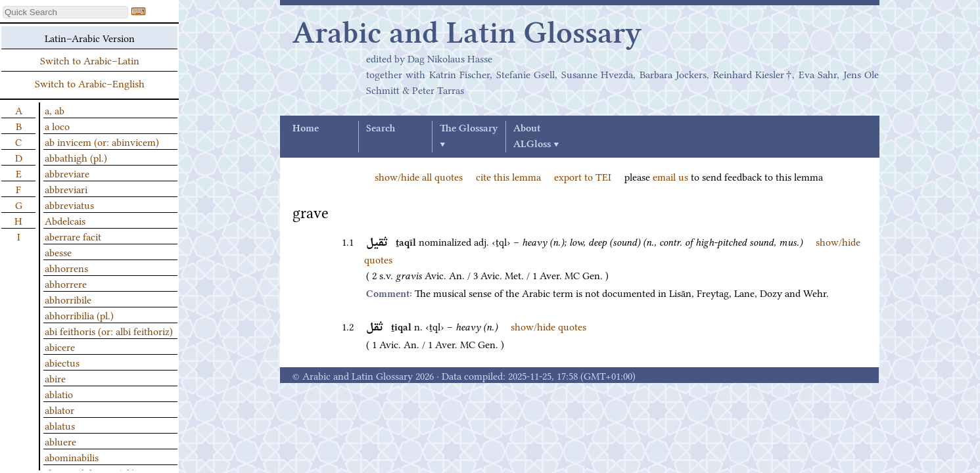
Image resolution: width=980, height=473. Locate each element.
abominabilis (72, 457)
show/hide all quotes (419, 176)
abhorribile (68, 299)
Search (381, 129)
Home (306, 129)
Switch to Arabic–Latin (90, 60)
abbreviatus (69, 204)
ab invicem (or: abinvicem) (102, 141)
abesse (58, 252)
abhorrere (66, 283)
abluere (60, 441)
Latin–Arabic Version (90, 37)
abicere (60, 346)
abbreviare (67, 173)
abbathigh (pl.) (76, 157)
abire (55, 378)
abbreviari (66, 189)
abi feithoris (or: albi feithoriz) (109, 330)
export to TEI (583, 176)
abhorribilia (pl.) (79, 315)
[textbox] (65, 12)
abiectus (62, 362)
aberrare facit (73, 236)
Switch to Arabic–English (90, 83)
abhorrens (66, 267)
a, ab (55, 110)
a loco (57, 125)
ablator (59, 409)
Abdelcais (65, 220)
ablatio (59, 394)
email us (670, 176)
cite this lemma (508, 176)
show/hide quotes (548, 326)
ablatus (60, 425)
